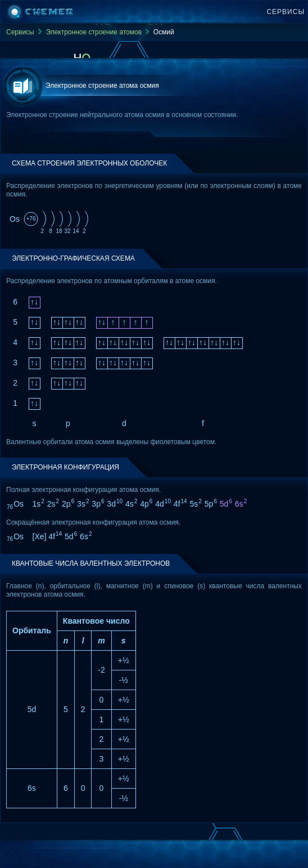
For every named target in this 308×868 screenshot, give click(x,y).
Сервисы (286, 12)
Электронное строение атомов (94, 32)
